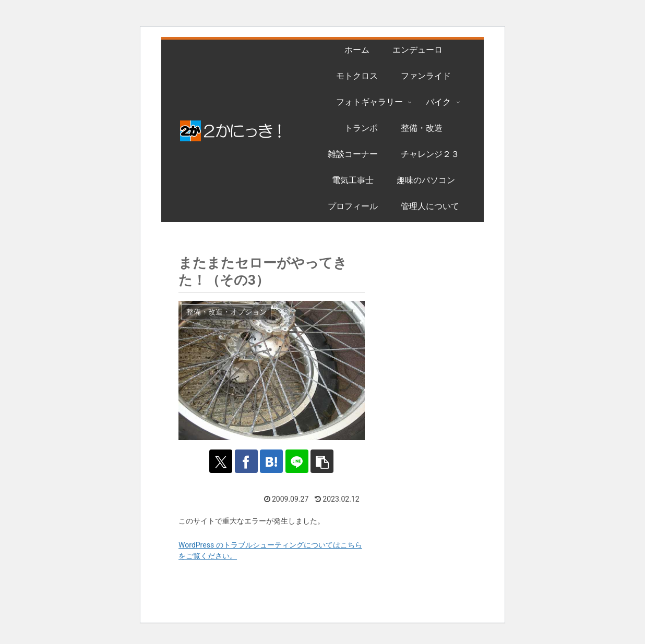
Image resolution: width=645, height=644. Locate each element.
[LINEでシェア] (298, 461)
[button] (323, 461)
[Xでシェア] (219, 461)
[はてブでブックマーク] (272, 461)
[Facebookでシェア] (246, 461)
